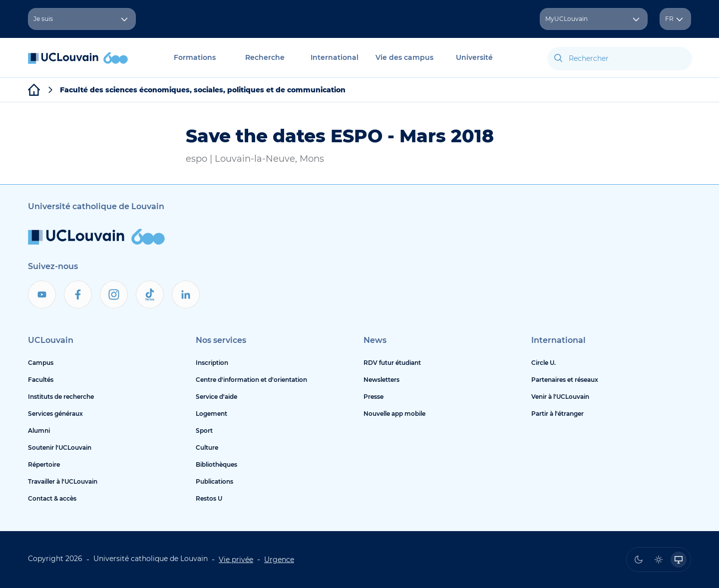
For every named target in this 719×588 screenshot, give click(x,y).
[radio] (639, 560)
